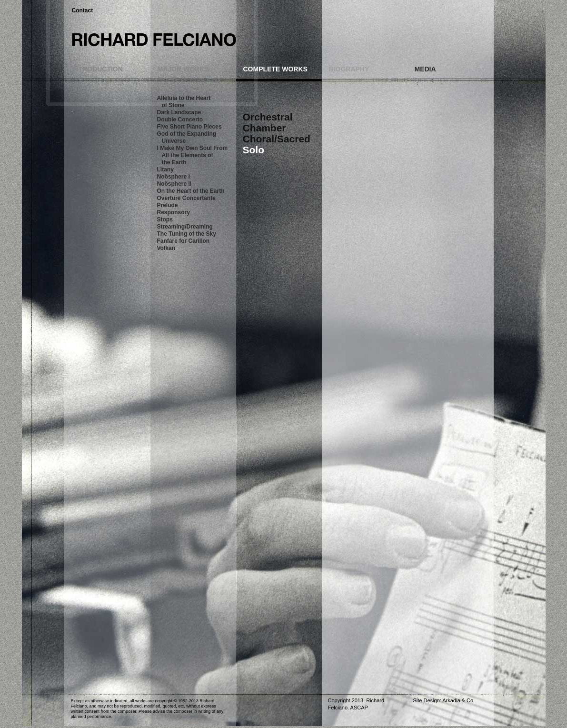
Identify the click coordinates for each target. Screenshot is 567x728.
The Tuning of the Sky (187, 234)
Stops (165, 219)
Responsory (174, 212)
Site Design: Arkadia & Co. (444, 700)
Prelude (168, 205)
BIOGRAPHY (349, 69)
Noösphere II (174, 184)
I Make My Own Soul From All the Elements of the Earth (193, 155)
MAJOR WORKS (183, 69)
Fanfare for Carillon (184, 241)
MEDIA (425, 69)
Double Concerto (180, 120)
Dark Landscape (179, 112)
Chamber (264, 128)
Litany (165, 170)
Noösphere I (174, 177)
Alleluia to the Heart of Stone (184, 102)
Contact (83, 10)
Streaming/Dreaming (185, 227)
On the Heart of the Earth (191, 191)
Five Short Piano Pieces (189, 127)
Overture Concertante (186, 198)
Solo (254, 150)
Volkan (166, 248)
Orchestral (268, 117)
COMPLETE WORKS (275, 69)
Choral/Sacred (277, 139)
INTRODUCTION (97, 69)
